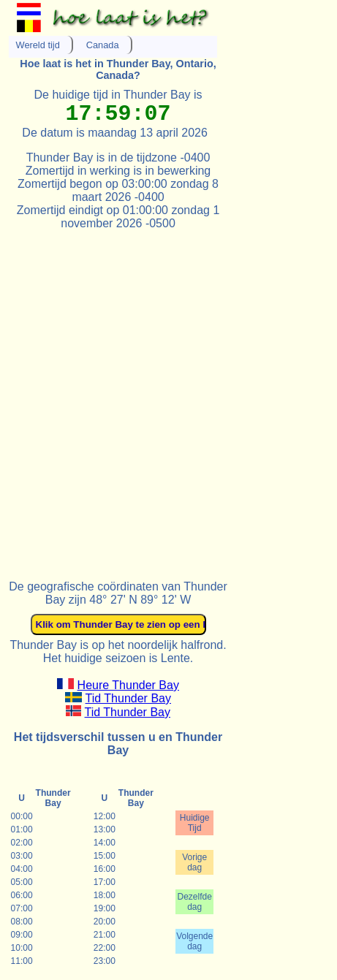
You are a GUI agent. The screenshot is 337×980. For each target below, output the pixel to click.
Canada (103, 45)
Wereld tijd (38, 45)
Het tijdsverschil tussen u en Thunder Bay (118, 744)
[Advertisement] (168, 399)
